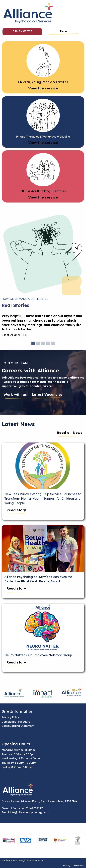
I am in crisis (22, 31)
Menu (63, 31)
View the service (43, 88)
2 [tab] (38, 343)
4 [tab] (48, 343)
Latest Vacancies (47, 394)
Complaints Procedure (16, 722)
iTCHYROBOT (78, 866)
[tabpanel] (43, 327)
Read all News (70, 433)
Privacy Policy (11, 717)
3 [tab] (43, 343)
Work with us (15, 394)
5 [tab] (53, 343)
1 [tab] (33, 343)
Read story (16, 510)
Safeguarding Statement (18, 726)
